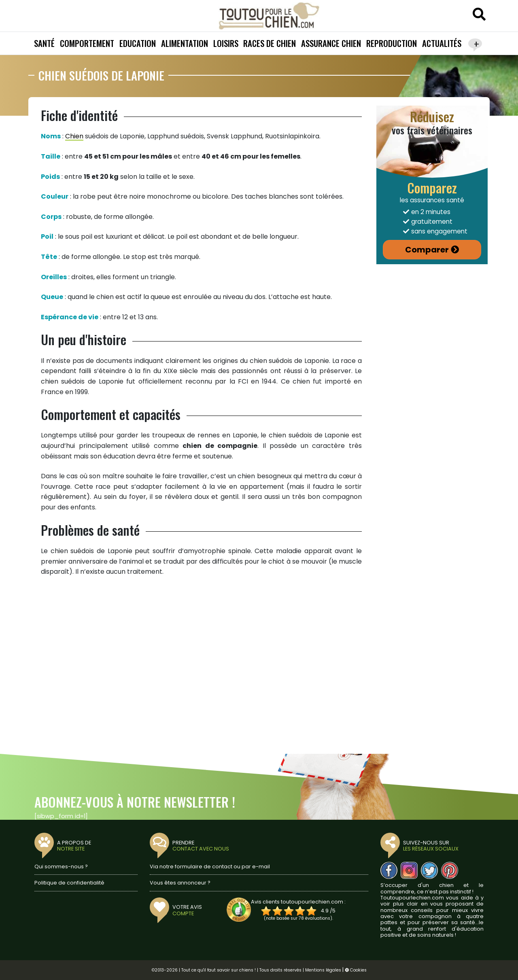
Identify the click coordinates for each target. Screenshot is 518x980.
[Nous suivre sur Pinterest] (450, 870)
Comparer (427, 250)
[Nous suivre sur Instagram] (409, 870)
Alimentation (185, 43)
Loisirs (226, 43)
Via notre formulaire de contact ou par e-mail (210, 867)
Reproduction (392, 43)
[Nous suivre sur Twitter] (429, 870)
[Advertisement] (201, 664)
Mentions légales (323, 970)
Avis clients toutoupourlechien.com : (298, 902)
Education (138, 43)
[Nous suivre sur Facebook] (389, 870)
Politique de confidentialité (69, 883)
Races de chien (270, 43)
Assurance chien (331, 43)
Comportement (87, 43)
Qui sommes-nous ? (61, 867)
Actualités (442, 43)
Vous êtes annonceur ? (180, 883)
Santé (44, 43)
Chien (74, 136)
